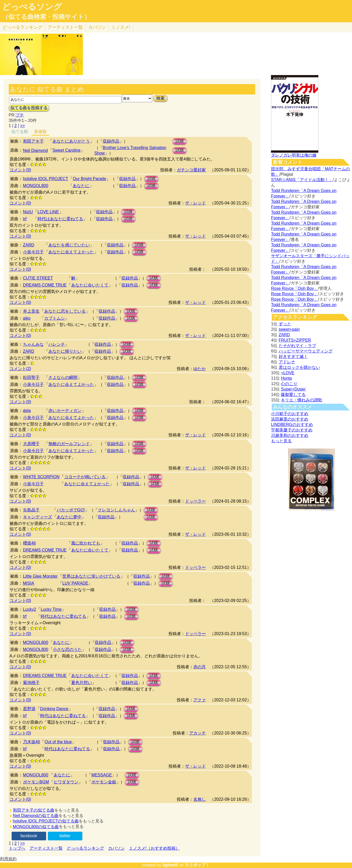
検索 (160, 98)
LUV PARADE (75, 583)
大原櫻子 (31, 444)
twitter (65, 836)
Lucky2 (30, 609)
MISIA (29, 583)
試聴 (180, 141)
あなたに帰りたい (65, 351)
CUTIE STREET (38, 278)
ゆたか (200, 369)
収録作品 (111, 141)
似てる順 (20, 132)
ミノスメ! (121, 27)
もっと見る (281, 441)
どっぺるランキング (85, 848)
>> (23, 126)
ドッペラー (195, 501)
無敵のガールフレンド (69, 444)
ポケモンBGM (36, 782)
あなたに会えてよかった (71, 252)
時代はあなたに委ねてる (60, 219)
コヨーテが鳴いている (85, 477)
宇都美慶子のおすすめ (292, 430)
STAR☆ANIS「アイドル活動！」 (302, 180)
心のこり (289, 384)
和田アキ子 (33, 141)
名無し (200, 799)
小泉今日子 (33, 252)
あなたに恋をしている (65, 311)
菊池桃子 (31, 683)
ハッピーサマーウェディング (306, 351)
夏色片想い (82, 683)
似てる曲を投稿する (29, 108)
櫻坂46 (30, 543)
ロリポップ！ (197, 865)
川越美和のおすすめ (290, 435)
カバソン (97, 27)
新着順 (40, 132)
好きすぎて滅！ (293, 356)
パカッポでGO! (71, 510)
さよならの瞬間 (63, 377)
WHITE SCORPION (41, 477)
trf (25, 219)
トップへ (17, 848)
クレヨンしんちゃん (116, 510)
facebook (29, 836)
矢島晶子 (31, 510)
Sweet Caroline (67, 150)
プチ (20, 115)
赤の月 (200, 667)
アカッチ (197, 733)
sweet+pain (289, 329)
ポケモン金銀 (104, 782)
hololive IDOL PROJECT (46, 179)
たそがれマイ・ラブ (297, 346)
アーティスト (65, 27)
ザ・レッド (195, 203)
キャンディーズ (38, 517)
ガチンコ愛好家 (191, 170)
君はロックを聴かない (299, 367)
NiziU (28, 212)
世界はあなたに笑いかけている (91, 576)
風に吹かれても (86, 543)
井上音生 (31, 311)
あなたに (81, 186)
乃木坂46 (32, 742)
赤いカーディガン (65, 411)
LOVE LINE (48, 212)
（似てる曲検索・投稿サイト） (46, 17)
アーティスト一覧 (46, 848)
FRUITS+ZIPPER (295, 340)
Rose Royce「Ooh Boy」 (294, 288)
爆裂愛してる (293, 395)
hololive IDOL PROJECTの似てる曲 (46, 821)
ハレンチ (57, 344)
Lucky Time (51, 609)
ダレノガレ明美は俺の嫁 (294, 155)
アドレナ (287, 362)
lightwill (170, 865)
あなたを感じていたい (69, 245)
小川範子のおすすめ (290, 414)
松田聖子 (31, 377)
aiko (27, 318)
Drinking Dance (54, 709)
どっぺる (22, 27)
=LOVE (288, 373)
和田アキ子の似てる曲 (34, 810)
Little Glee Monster (40, 576)
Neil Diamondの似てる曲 (36, 816)
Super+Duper (293, 389)
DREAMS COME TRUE (45, 285)
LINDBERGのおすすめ (292, 425)
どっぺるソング (32, 7)
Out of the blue (58, 742)
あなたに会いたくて (90, 285)
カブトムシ (55, 318)
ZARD (29, 245)
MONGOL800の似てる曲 (36, 827)
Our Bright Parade (89, 179)
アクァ (200, 700)
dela (27, 411)
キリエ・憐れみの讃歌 (302, 400)
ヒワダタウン (66, 782)
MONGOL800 (36, 186)
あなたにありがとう (71, 141)
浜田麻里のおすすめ (290, 419)
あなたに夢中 (69, 517)
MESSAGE (102, 775)
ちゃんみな (33, 344)
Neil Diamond (35, 150)
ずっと (285, 324)
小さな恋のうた (67, 649)
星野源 (29, 709)
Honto (286, 378)
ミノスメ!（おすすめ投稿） (154, 848)
